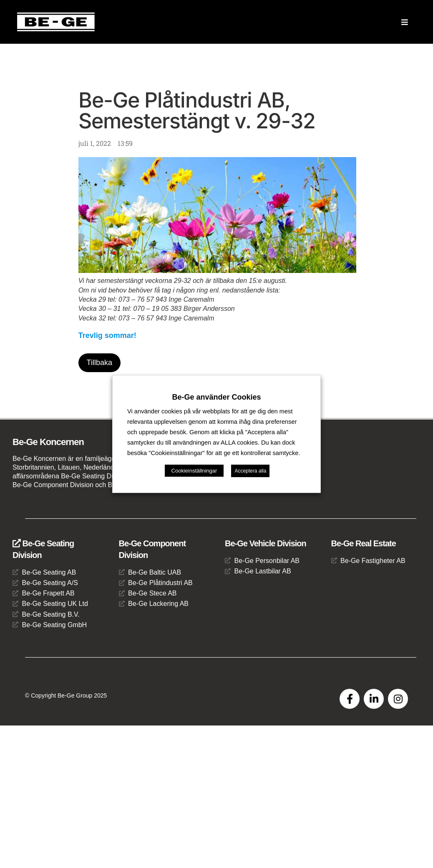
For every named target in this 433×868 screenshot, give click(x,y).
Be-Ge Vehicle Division (266, 543)
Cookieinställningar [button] (194, 471)
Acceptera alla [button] (250, 471)
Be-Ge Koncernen (48, 442)
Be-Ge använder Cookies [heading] (216, 397)
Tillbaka (99, 363)
